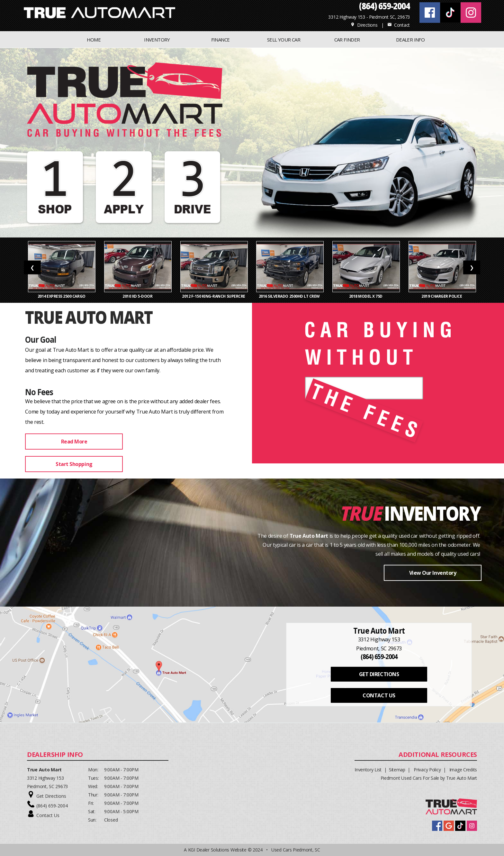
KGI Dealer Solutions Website (217, 850)
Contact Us (48, 815)
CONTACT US (379, 695)
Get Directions (51, 796)
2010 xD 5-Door (138, 296)
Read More (74, 442)
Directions (364, 25)
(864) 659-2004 (52, 806)
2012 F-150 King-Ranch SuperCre (214, 296)
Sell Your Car (284, 40)
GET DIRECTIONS (379, 674)
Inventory (432, 513)
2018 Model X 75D (366, 296)
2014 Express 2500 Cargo (62, 296)
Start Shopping (74, 464)
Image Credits (463, 770)
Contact (399, 25)
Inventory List (368, 770)
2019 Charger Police (442, 296)
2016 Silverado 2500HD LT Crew (290, 296)
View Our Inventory (433, 573)
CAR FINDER (347, 40)
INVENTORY (157, 40)
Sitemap (397, 770)
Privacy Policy (427, 770)
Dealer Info (410, 40)
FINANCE (221, 40)
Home (94, 40)
